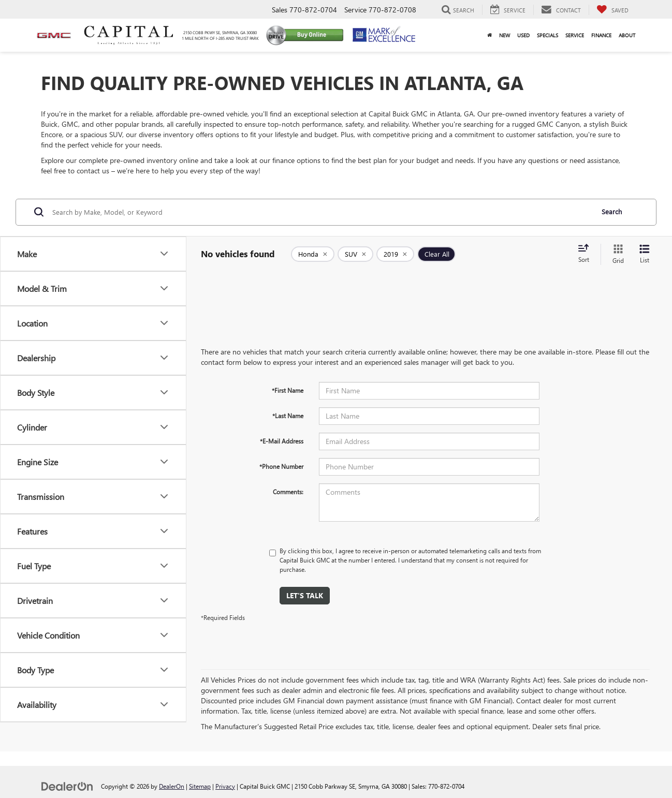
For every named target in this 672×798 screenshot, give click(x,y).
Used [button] (523, 35)
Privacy (225, 786)
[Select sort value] (587, 254)
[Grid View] (616, 254)
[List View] (645, 254)
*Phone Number (281, 466)
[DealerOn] (67, 786)
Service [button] (575, 35)
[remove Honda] (313, 254)
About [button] (627, 35)
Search (612, 211)
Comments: (288, 492)
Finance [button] (601, 35)
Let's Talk (305, 595)
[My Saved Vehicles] (612, 10)
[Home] (490, 35)
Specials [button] (547, 35)
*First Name (288, 390)
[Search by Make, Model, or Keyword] (321, 212)
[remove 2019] (395, 254)
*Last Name (288, 416)
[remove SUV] (355, 254)
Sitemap (200, 786)
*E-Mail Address (282, 441)
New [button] (505, 35)
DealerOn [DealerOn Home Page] (172, 786)
